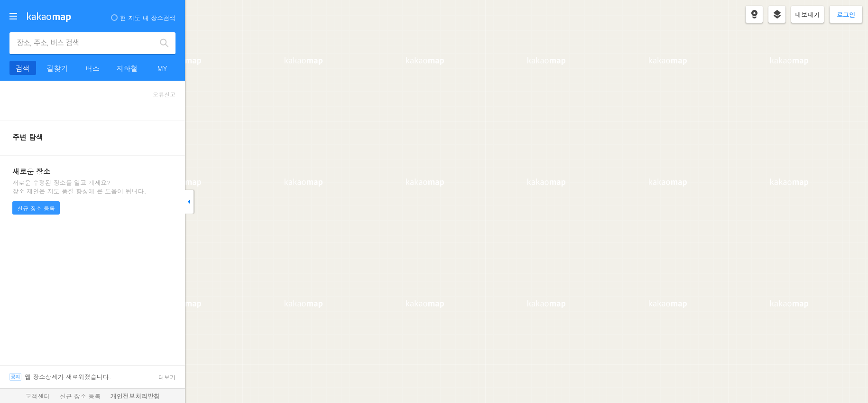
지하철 (127, 68)
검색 (165, 43)
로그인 (846, 14)
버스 (92, 68)
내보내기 (808, 14)
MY (162, 68)
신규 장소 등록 (36, 208)
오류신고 (164, 94)
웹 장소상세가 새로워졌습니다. (68, 377)
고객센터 (37, 396)
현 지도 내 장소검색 (143, 18)
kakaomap (49, 17)
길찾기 (58, 68)
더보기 (167, 377)
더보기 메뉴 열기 (13, 16)
